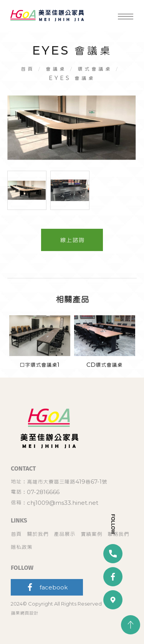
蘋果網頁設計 (25, 613)
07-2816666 (43, 492)
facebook (47, 587)
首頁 (28, 69)
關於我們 (38, 534)
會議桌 (56, 69)
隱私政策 (22, 547)
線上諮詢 (72, 240)
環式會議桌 (95, 69)
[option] (72, 128)
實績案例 (91, 534)
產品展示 (65, 534)
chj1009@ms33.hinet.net (63, 503)
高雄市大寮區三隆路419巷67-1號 (67, 482)
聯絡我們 (118, 534)
